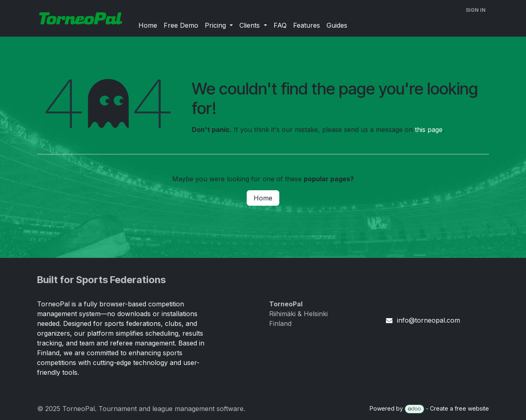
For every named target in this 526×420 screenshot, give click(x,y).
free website (472, 408)
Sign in (476, 10)
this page (429, 130)
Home (263, 198)
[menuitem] (148, 25)
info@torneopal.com (428, 320)
